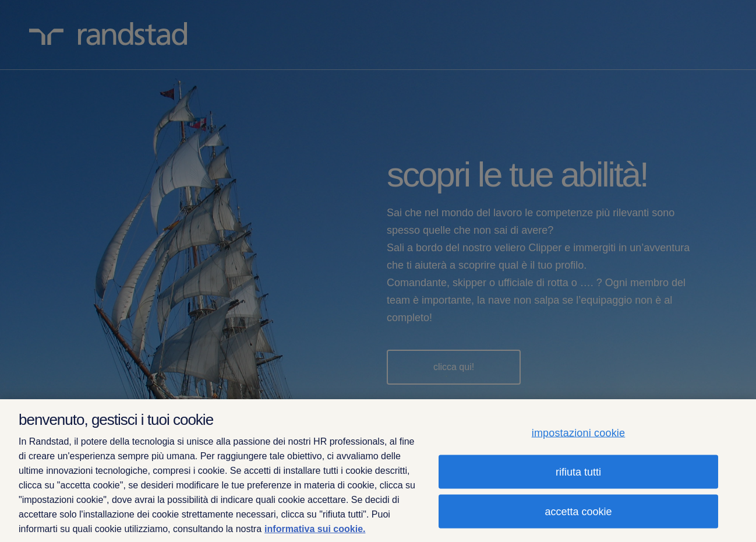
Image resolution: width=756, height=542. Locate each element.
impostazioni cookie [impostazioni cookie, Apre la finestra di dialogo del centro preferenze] (579, 432)
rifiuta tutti (578, 471)
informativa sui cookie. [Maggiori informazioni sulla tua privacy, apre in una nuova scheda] (315, 529)
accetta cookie (578, 511)
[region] (378, 471)
